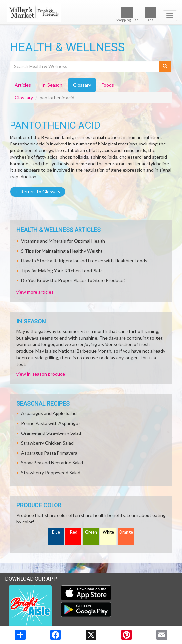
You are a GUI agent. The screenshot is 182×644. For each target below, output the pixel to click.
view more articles (35, 292)
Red (74, 532)
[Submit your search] (165, 66)
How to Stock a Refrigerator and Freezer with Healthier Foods (84, 261)
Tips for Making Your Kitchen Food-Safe (62, 270)
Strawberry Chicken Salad (47, 443)
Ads (150, 14)
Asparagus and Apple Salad (49, 413)
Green (91, 532)
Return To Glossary (38, 192)
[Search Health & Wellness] (85, 66)
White (108, 532)
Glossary (24, 97)
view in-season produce (41, 374)
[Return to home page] (91, 13)
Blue (56, 532)
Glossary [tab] (82, 85)
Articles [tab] (23, 85)
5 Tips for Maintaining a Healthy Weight (62, 251)
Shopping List (127, 14)
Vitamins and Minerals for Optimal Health (63, 241)
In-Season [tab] (52, 85)
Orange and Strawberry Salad (51, 433)
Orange (126, 532)
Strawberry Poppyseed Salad (51, 472)
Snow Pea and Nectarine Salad (52, 463)
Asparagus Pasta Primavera (49, 453)
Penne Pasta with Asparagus (51, 423)
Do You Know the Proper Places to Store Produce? (73, 280)
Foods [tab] (108, 85)
